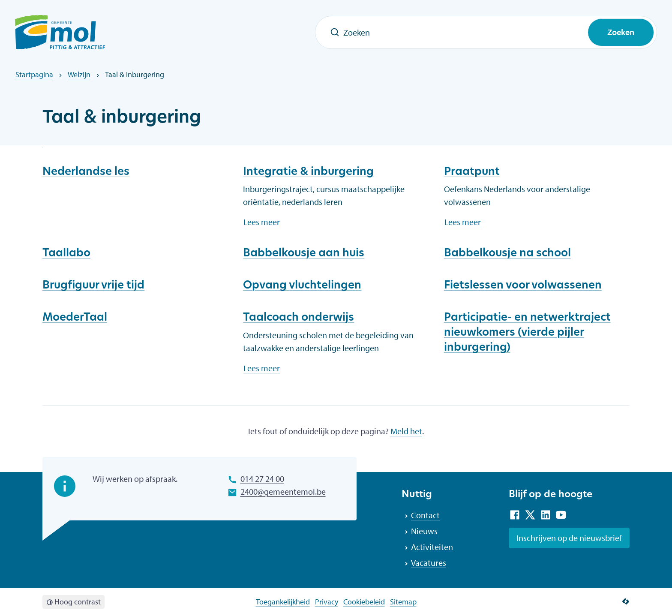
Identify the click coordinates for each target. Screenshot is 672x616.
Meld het (406, 431)
